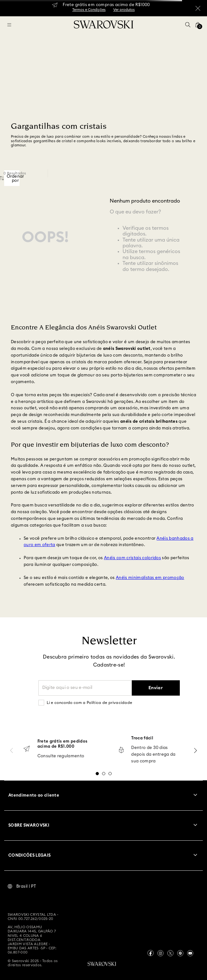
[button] (188, 25)
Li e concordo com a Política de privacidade (90, 703)
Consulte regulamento (61, 756)
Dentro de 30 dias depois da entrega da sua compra (153, 755)
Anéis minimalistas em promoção (150, 578)
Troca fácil (142, 738)
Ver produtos (124, 10)
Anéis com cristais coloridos (132, 558)
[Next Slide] (195, 750)
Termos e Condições (89, 10)
